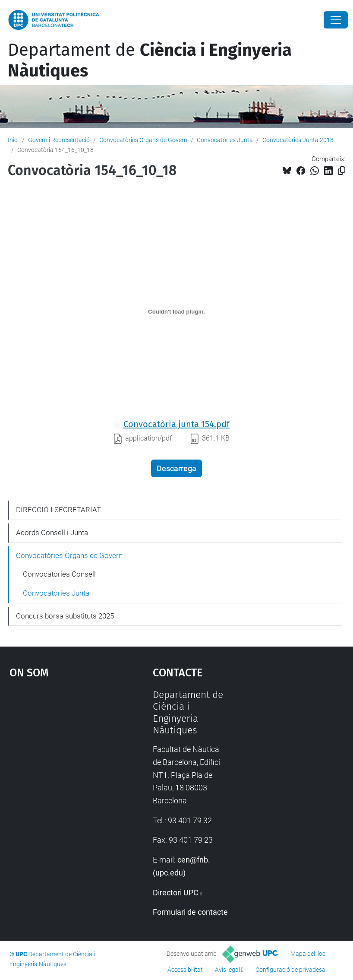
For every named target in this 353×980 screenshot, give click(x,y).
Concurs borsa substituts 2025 (65, 616)
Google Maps (62, 754)
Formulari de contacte (190, 912)
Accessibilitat (185, 970)
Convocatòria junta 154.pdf (176, 424)
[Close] (336, 20)
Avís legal (227, 970)
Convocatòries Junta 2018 (298, 140)
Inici (13, 140)
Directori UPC (176, 893)
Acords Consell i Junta (52, 533)
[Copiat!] (342, 171)
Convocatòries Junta (225, 140)
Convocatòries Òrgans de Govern (143, 140)
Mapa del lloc (308, 954)
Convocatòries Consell (59, 574)
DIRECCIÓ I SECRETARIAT (58, 510)
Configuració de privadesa (290, 970)
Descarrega (176, 468)
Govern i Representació (59, 140)
